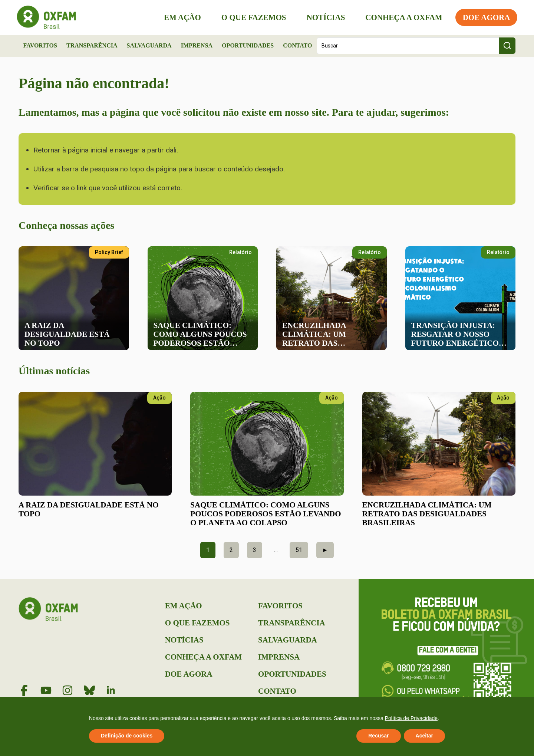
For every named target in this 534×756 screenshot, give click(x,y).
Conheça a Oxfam (402, 17)
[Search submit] (507, 46)
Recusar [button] (378, 736)
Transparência (92, 45)
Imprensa (197, 45)
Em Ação (181, 17)
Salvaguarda (149, 45)
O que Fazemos (252, 17)
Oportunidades (248, 45)
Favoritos (40, 45)
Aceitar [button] (424, 736)
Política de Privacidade (411, 718)
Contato (297, 45)
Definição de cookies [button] (127, 736)
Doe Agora (484, 17)
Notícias (324, 17)
